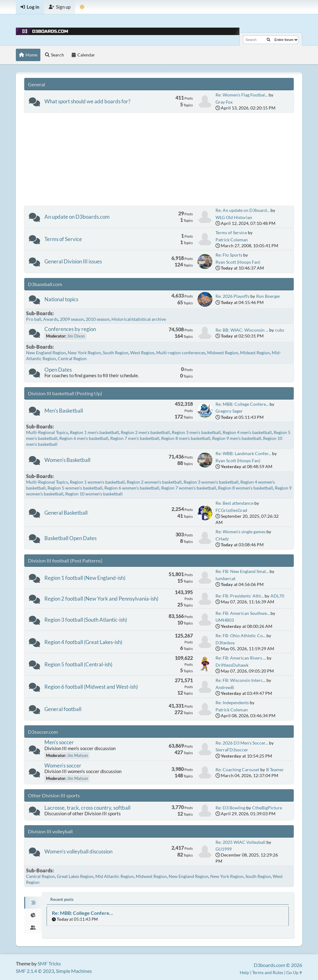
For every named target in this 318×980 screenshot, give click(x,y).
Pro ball (34, 319)
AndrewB (225, 687)
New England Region (46, 353)
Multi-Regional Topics (47, 432)
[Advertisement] (159, 159)
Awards (51, 319)
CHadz (222, 539)
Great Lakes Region (75, 876)
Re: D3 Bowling (230, 808)
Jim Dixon (76, 336)
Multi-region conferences (181, 353)
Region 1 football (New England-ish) (85, 578)
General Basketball (66, 513)
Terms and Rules (268, 972)
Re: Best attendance (234, 503)
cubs (280, 330)
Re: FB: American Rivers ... (241, 658)
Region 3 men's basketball (196, 432)
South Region (116, 353)
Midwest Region (223, 353)
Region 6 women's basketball (132, 488)
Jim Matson (77, 755)
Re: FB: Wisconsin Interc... (241, 680)
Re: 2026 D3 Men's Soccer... (242, 743)
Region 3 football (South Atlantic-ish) (86, 620)
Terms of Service (63, 239)
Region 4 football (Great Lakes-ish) (83, 642)
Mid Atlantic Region (115, 876)
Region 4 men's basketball (247, 432)
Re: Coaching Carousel (237, 770)
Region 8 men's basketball (186, 438)
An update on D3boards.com (77, 217)
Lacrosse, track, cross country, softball (87, 808)
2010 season (98, 319)
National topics (61, 299)
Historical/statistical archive (139, 319)
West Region (142, 353)
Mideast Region (255, 353)
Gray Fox (224, 102)
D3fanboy (225, 643)
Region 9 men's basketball (237, 438)
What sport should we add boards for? (87, 101)
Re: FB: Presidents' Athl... (240, 596)
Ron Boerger (268, 296)
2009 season (72, 319)
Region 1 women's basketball (97, 482)
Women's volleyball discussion (78, 851)
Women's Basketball (67, 460)
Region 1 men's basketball (94, 432)
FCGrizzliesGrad (231, 510)
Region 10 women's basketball (94, 494)
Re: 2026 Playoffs (232, 296)
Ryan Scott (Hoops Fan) (238, 262)
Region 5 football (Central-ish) (78, 664)
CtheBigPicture (267, 808)
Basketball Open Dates (70, 538)
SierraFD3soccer (232, 750)
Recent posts (62, 899)
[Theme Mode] (82, 7)
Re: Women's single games (241, 532)
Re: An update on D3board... (243, 210)
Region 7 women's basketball (189, 488)
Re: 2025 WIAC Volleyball (241, 842)
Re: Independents (232, 703)
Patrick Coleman (232, 240)
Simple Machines (74, 971)
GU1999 (224, 849)
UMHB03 (225, 620)
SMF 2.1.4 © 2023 (35, 971)
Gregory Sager (229, 411)
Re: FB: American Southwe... (243, 613)
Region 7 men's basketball (135, 438)
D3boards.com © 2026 (278, 965)
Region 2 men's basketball (145, 432)
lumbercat (225, 578)
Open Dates (58, 370)
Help (244, 972)
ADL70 (277, 596)
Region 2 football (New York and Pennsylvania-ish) (101, 599)
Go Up (294, 972)
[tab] (33, 903)
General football (63, 709)
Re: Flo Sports (229, 255)
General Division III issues (73, 261)
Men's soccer (59, 742)
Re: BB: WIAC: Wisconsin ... (242, 330)
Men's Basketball (64, 411)
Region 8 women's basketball (245, 488)
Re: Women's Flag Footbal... (242, 95)
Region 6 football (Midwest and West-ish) (91, 687)
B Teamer (275, 770)
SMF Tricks (49, 963)
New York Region (84, 353)
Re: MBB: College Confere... (242, 404)
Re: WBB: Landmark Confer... (243, 453)
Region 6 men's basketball (84, 438)
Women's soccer (63, 765)
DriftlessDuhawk (232, 665)
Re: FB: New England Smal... (242, 571)
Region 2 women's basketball (154, 482)
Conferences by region (70, 329)
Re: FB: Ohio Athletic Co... (241, 635)
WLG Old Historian (234, 217)
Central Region (72, 358)
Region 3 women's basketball (211, 482)
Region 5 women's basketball (75, 488)
